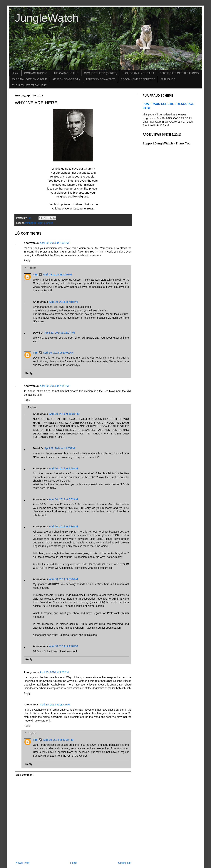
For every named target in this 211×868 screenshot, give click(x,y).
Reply (27, 260)
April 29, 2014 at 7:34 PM (54, 386)
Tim (35, 274)
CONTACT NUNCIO (36, 73)
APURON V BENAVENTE (101, 79)
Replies (32, 268)
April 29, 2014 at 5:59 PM (58, 274)
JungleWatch (47, 18)
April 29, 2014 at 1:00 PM (54, 243)
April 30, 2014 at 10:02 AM (58, 353)
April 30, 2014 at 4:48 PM (63, 646)
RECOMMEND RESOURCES (138, 79)
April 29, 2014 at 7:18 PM (63, 302)
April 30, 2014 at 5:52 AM (63, 499)
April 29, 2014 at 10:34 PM (64, 414)
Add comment (25, 775)
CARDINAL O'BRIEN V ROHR (30, 79)
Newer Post (22, 863)
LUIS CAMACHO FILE (66, 73)
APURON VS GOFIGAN (66, 79)
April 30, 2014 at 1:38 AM (63, 468)
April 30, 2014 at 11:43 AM (55, 705)
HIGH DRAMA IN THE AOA (138, 73)
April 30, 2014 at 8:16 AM (63, 526)
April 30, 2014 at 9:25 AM (63, 579)
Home (15, 73)
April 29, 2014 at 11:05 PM (60, 448)
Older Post (124, 863)
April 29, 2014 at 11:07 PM (60, 333)
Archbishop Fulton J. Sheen (39, 223)
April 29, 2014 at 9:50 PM (54, 672)
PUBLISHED (168, 79)
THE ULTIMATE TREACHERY (30, 85)
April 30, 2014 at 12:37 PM (58, 740)
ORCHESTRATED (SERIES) (101, 73)
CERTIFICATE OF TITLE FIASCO (179, 73)
